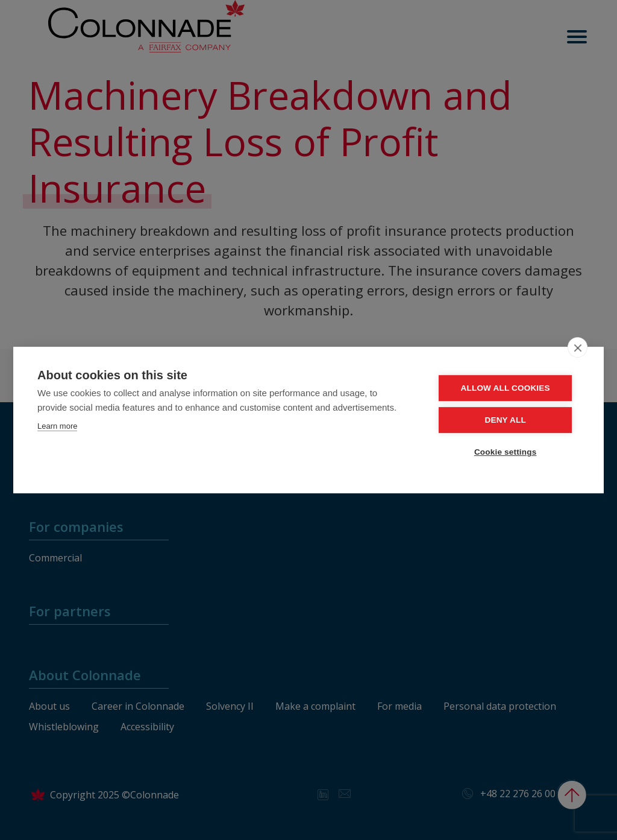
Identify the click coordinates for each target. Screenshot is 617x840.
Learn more (57, 426)
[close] (578, 347)
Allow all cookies (507, 388)
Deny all (507, 420)
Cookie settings (507, 452)
